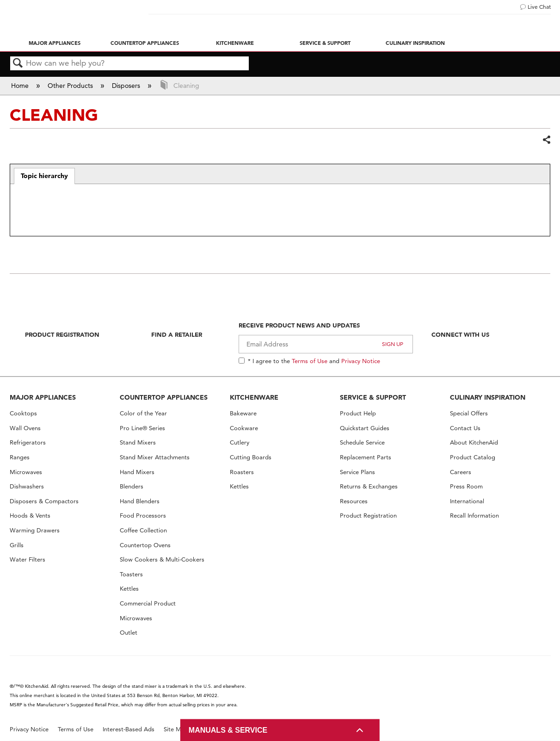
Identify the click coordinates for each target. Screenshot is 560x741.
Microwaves (26, 472)
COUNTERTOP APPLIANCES (164, 397)
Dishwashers (27, 486)
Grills (17, 545)
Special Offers (469, 413)
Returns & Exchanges (369, 486)
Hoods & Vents (30, 516)
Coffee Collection (143, 530)
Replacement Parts (366, 457)
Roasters (242, 472)
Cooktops (23, 413)
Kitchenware (235, 43)
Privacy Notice (361, 361)
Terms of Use (310, 361)
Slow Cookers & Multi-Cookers (162, 559)
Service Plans (357, 472)
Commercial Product (148, 603)
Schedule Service (362, 442)
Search (18, 64)
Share (546, 140)
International (467, 501)
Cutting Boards (251, 457)
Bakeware (243, 413)
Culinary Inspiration (415, 43)
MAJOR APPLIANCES (43, 397)
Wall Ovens (25, 428)
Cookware (244, 428)
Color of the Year (143, 413)
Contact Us (465, 428)
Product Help (358, 413)
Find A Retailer (177, 334)
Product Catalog (473, 457)
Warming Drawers (35, 530)
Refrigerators (28, 442)
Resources (354, 501)
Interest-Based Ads (129, 729)
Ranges (20, 457)
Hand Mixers (137, 472)
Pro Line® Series (142, 428)
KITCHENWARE (254, 397)
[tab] (45, 176)
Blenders (132, 486)
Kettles (129, 589)
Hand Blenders (140, 501)
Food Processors (143, 516)
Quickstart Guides (365, 428)
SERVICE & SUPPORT (373, 397)
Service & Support (325, 43)
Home (21, 86)
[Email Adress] (326, 344)
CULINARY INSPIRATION (488, 397)
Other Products (71, 86)
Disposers (127, 86)
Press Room (466, 486)
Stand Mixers (138, 442)
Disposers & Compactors (44, 501)
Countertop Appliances (145, 43)
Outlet (129, 633)
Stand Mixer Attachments (155, 457)
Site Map (176, 729)
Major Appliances (55, 43)
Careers (461, 472)
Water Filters (28, 559)
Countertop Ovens (145, 545)
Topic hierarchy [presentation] (44, 176)
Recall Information (474, 516)
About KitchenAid (474, 442)
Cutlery (240, 442)
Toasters (131, 574)
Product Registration (62, 334)
